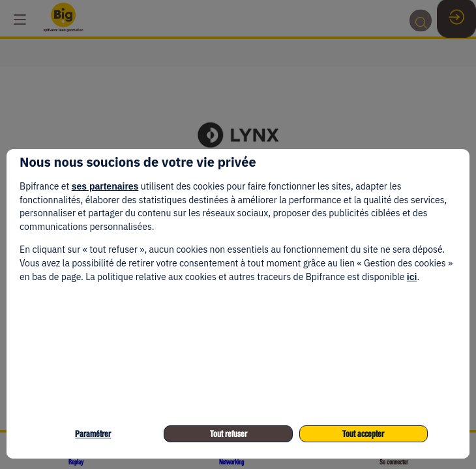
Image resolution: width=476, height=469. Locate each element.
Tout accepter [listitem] (363, 434)
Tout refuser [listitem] (229, 434)
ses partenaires (105, 186)
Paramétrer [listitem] (93, 434)
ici (412, 277)
